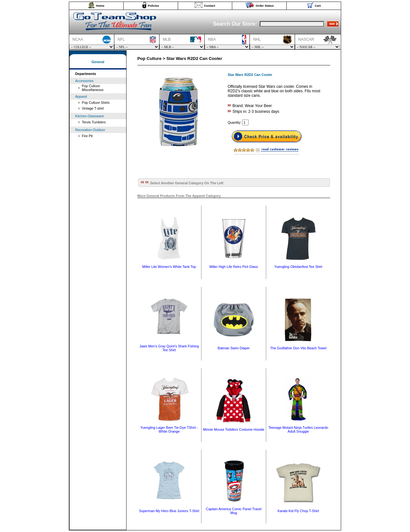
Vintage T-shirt (93, 108)
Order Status (265, 6)
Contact (210, 6)
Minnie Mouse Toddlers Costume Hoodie (234, 429)
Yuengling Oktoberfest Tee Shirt (298, 267)
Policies (153, 6)
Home (100, 6)
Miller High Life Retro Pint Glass (234, 267)
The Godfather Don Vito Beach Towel (298, 348)
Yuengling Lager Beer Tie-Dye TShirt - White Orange (169, 429)
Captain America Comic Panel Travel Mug (234, 511)
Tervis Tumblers (94, 122)
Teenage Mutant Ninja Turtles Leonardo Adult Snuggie (298, 429)
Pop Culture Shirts (96, 103)
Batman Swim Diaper (234, 348)
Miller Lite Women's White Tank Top (169, 267)
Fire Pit (87, 136)
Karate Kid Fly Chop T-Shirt (298, 511)
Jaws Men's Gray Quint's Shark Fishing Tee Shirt (169, 348)
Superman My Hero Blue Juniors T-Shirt (169, 511)
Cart (318, 6)
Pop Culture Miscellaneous (93, 88)
